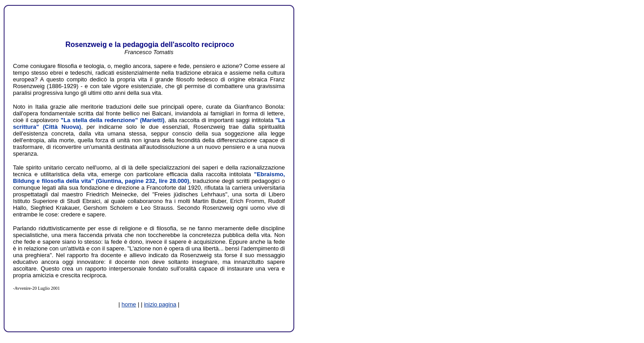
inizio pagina (160, 304)
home (129, 304)
